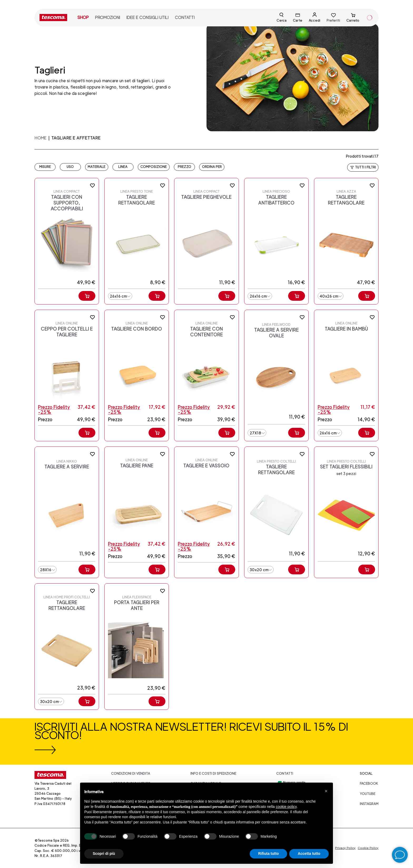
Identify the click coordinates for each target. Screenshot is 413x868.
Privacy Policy (345, 848)
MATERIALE (97, 167)
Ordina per (212, 167)
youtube (368, 794)
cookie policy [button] (286, 807)
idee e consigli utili (147, 18)
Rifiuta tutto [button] (269, 854)
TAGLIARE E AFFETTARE (76, 138)
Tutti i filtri (363, 167)
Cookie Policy (368, 848)
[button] (326, 791)
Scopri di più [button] (104, 854)
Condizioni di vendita (131, 774)
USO (70, 167)
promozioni (108, 18)
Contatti (285, 774)
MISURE (45, 167)
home (41, 138)
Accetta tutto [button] (309, 854)
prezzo (185, 167)
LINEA (123, 167)
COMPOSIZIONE (154, 167)
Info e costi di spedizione (213, 774)
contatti (185, 18)
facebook (369, 784)
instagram (369, 804)
